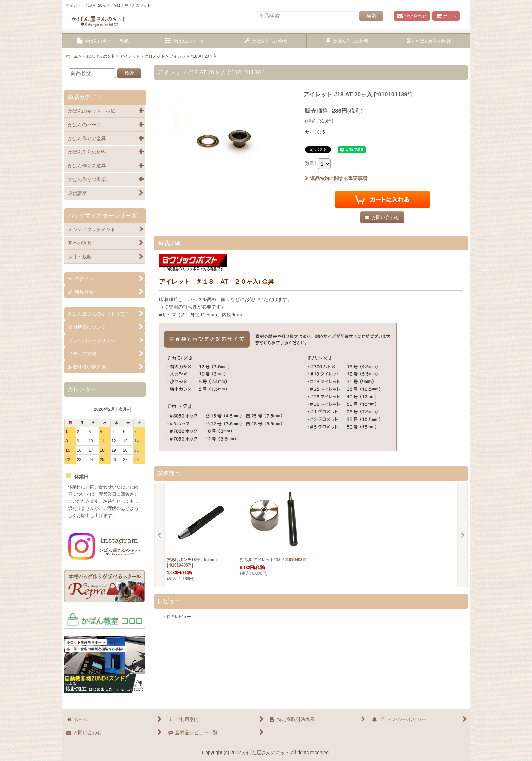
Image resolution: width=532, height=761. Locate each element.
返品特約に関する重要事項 (336, 178)
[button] (103, 41)
